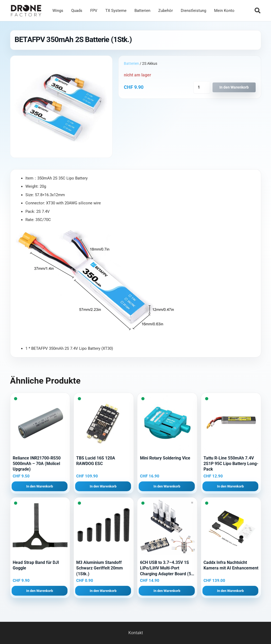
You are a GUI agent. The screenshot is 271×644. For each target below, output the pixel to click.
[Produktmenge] (202, 87)
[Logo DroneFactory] (26, 11)
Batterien (131, 63)
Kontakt (136, 633)
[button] (258, 11)
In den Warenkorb (234, 87)
